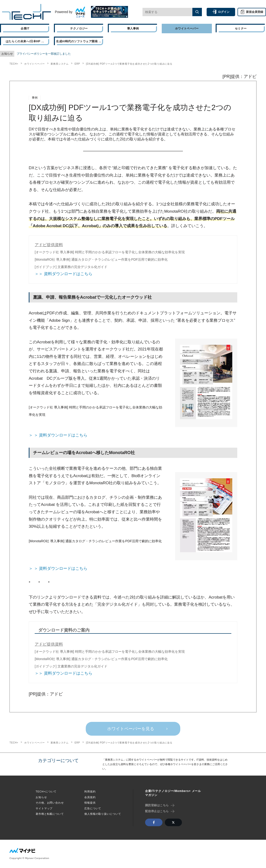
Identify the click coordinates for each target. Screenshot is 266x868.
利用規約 (90, 791)
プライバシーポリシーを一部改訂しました (44, 54)
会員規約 (90, 797)
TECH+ (14, 64)
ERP (77, 64)
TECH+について (46, 791)
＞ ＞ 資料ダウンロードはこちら (58, 435)
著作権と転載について (50, 814)
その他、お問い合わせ (50, 803)
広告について (93, 808)
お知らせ (41, 797)
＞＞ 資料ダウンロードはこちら (64, 274)
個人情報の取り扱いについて (103, 814)
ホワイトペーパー (34, 64)
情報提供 (90, 803)
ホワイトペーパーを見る (131, 729)
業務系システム (60, 64)
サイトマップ (44, 808)
